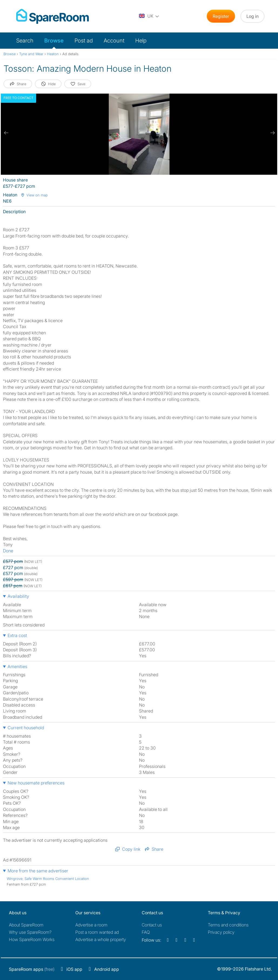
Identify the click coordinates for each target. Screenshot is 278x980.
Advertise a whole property (101, 939)
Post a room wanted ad (97, 932)
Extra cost (17, 635)
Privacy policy (221, 932)
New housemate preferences (36, 783)
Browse (54, 41)
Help (141, 41)
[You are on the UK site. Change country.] (149, 16)
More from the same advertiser (38, 871)
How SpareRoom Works (32, 939)
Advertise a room (91, 925)
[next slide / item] (272, 133)
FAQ (146, 932)
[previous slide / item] (6, 133)
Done (8, 551)
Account (114, 41)
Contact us (152, 925)
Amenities (17, 666)
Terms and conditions (228, 925)
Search (25, 41)
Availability (18, 596)
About (26, 925)
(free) (32, 969)
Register (221, 16)
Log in (252, 16)
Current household (26, 728)
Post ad (84, 41)
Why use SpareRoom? (30, 932)
